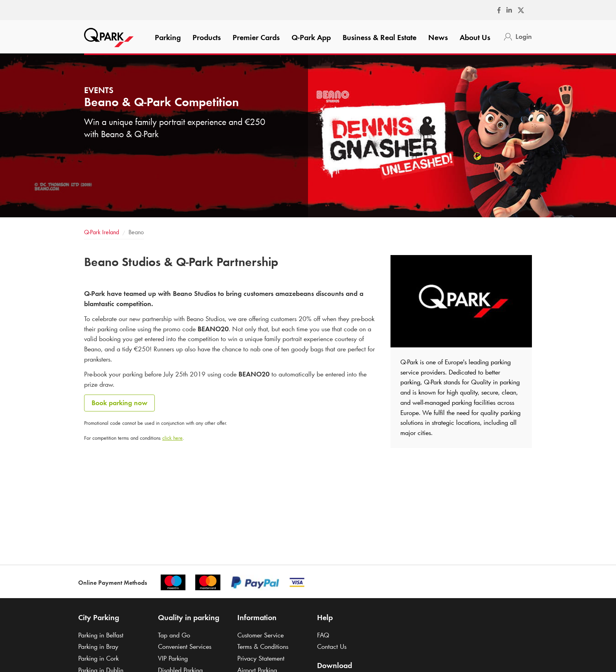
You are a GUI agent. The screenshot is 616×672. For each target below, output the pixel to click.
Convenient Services (185, 646)
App (311, 37)
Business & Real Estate (379, 37)
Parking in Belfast (101, 635)
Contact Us (332, 646)
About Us (475, 37)
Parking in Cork (98, 658)
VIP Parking (173, 658)
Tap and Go (174, 635)
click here (172, 438)
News (438, 37)
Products (207, 37)
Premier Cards (256, 37)
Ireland (102, 232)
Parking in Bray (98, 646)
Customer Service (260, 635)
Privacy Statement (261, 658)
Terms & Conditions (263, 646)
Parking (168, 37)
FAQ (323, 635)
